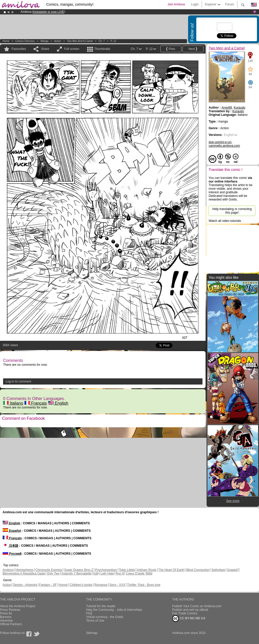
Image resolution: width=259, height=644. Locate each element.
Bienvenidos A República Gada (24, 573)
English (58, 403)
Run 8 (120, 573)
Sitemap (92, 633)
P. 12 (113, 41)
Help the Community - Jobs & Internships (114, 610)
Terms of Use (95, 621)
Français (36, 403)
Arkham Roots (147, 570)
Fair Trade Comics (185, 613)
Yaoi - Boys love (149, 585)
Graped (232, 570)
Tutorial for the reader (101, 606)
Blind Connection (198, 570)
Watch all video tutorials (225, 221)
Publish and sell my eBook (190, 610)
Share (45, 49)
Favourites (19, 49)
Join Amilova (176, 4)
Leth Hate (107, 573)
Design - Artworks (25, 585)
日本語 (10, 546)
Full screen (72, 49)
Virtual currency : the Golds (105, 617)
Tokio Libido (127, 570)
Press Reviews (10, 610)
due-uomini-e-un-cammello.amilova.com (224, 144)
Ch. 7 (102, 41)
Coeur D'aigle (136, 573)
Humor (63, 585)
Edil (96, 573)
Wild (149, 573)
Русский (12, 554)
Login (195, 4)
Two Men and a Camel (80, 41)
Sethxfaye (218, 570)
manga (45, 41)
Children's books (81, 585)
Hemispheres (25, 570)
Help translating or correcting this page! (232, 211)
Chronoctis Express (49, 570)
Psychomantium (106, 570)
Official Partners (11, 624)
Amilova (8, 570)
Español (12, 531)
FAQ (89, 613)
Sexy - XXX (117, 585)
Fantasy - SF (48, 585)
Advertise (6, 621)
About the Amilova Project (18, 606)
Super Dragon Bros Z (78, 570)
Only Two (53, 573)
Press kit (6, 613)
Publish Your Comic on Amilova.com (197, 606)
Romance (101, 585)
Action (58, 41)
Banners (6, 617)
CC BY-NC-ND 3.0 (189, 619)
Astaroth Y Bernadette (77, 573)
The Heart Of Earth (171, 570)
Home (6, 41)
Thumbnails (102, 49)
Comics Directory (25, 41)
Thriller (132, 585)
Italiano (13, 403)
